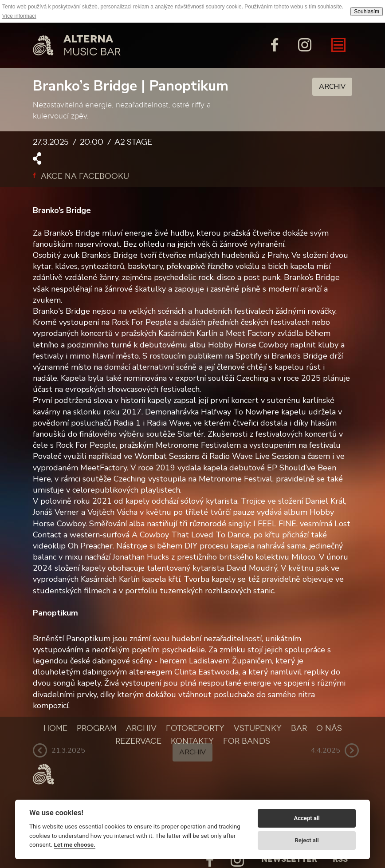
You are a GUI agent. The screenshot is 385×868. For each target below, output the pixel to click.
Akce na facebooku (81, 176)
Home (55, 728)
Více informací (19, 16)
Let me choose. (75, 844)
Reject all (307, 840)
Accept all (306, 818)
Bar (299, 728)
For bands (247, 741)
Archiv (332, 87)
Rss (340, 859)
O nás (329, 728)
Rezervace (138, 741)
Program (97, 728)
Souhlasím (367, 12)
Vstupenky (258, 728)
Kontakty (192, 741)
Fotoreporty (195, 728)
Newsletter (289, 859)
